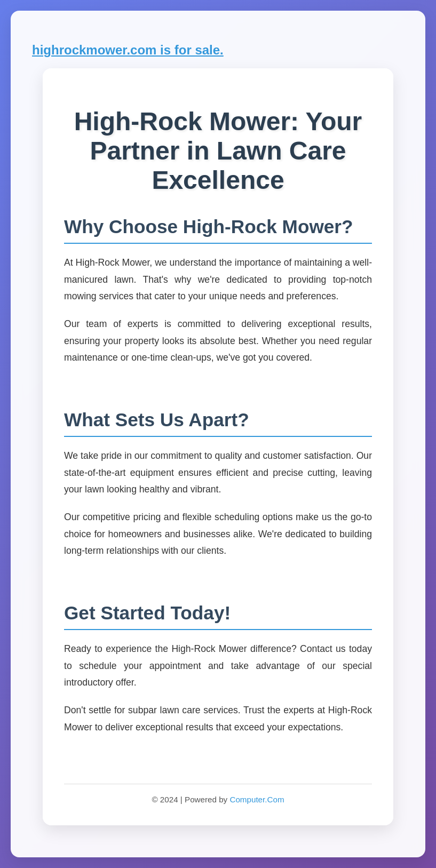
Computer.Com (257, 799)
